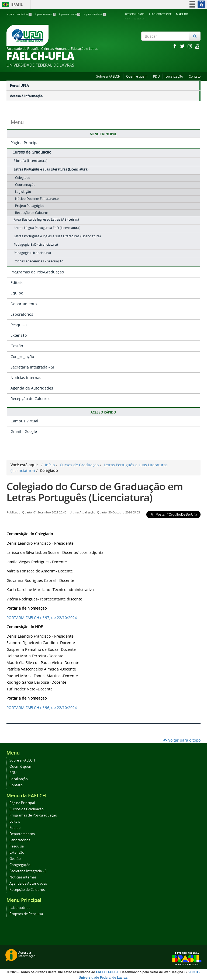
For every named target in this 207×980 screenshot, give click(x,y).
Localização (174, 76)
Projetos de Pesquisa (26, 914)
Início (50, 465)
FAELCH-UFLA (107, 972)
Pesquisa (19, 325)
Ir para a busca (70, 14)
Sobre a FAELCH (108, 76)
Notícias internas (26, 378)
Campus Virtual (24, 421)
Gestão (17, 346)
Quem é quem (137, 76)
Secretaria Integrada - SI (32, 367)
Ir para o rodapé (95, 14)
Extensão (19, 335)
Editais (17, 282)
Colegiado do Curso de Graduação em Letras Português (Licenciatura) (95, 492)
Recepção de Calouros (30, 399)
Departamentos (25, 304)
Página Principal (25, 143)
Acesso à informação (26, 96)
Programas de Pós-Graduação (37, 272)
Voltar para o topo (182, 740)
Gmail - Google (24, 431)
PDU (156, 76)
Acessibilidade (134, 14)
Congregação (22, 357)
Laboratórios (22, 314)
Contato (195, 76)
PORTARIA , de (42, 618)
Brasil (11, 4)
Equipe (17, 293)
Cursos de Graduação (32, 152)
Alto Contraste (160, 14)
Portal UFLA (19, 86)
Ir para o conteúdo (19, 14)
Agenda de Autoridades (32, 388)
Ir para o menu (46, 14)
